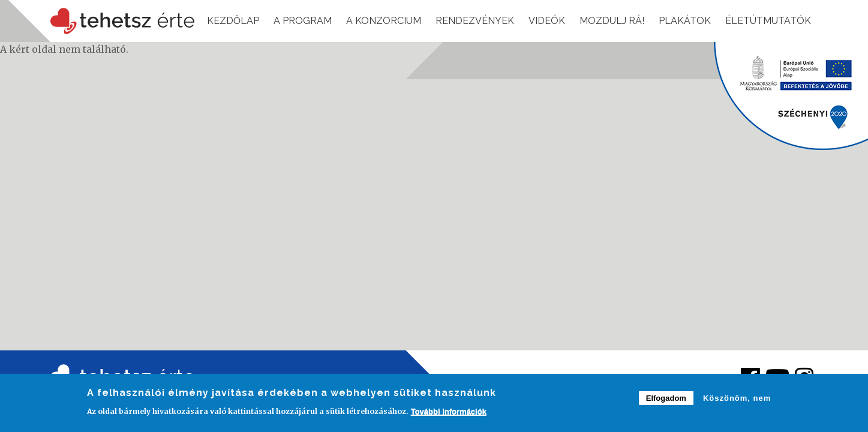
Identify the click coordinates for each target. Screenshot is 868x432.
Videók (547, 21)
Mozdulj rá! (612, 21)
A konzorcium (384, 21)
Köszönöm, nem (737, 401)
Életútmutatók (768, 21)
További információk (449, 414)
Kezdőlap (233, 21)
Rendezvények (475, 21)
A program (303, 21)
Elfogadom (666, 401)
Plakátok (685, 21)
